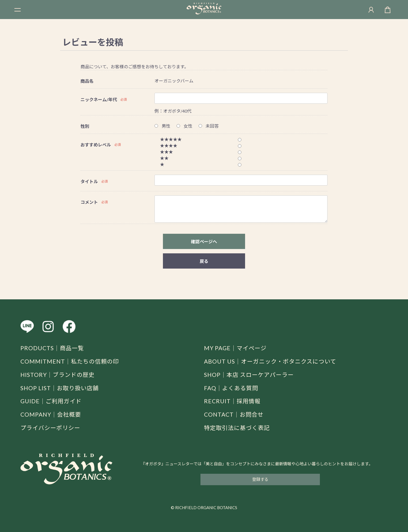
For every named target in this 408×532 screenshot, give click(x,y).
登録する (260, 479)
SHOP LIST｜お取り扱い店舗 (60, 388)
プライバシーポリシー (50, 428)
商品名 (87, 81)
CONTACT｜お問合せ (234, 414)
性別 (85, 126)
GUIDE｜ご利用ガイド (51, 401)
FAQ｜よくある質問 (231, 388)
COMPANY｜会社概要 (51, 414)
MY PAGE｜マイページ (235, 348)
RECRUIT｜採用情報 (232, 401)
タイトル (89, 181)
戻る (204, 261)
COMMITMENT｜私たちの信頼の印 (70, 361)
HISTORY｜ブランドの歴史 (58, 375)
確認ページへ (204, 242)
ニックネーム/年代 (99, 99)
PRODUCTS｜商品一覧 (52, 348)
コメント (89, 202)
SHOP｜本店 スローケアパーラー (249, 375)
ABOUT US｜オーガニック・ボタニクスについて (270, 361)
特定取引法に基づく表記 (237, 428)
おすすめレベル (96, 145)
